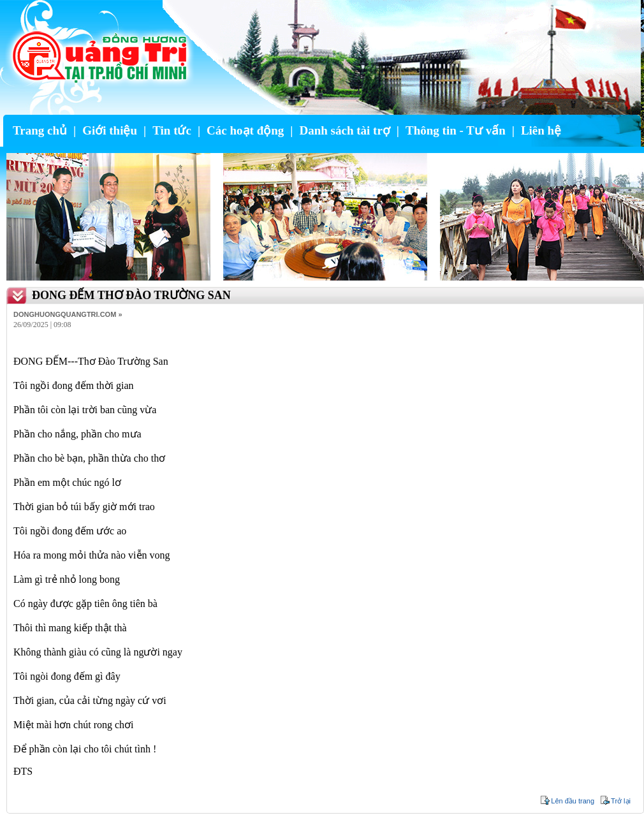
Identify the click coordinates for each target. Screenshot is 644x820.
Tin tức (172, 130)
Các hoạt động (245, 130)
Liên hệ (541, 130)
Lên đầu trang (573, 801)
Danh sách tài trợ (344, 130)
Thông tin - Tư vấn (456, 130)
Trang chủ (40, 130)
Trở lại (621, 801)
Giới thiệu (110, 130)
